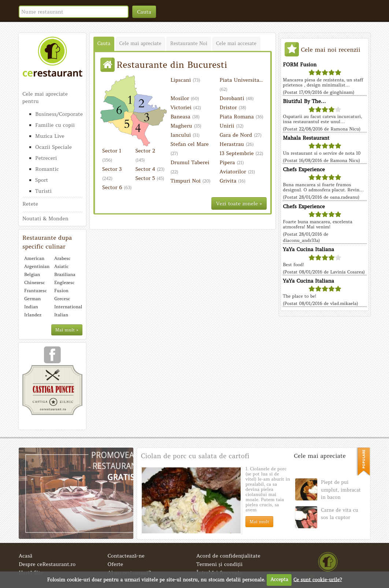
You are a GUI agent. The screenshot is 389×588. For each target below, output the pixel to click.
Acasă (25, 556)
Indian (31, 307)
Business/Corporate (59, 114)
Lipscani (185, 80)
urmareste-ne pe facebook (52, 357)
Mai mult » (67, 330)
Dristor (233, 107)
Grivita (232, 181)
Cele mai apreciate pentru (45, 98)
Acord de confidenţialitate (228, 556)
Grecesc (62, 299)
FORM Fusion (300, 65)
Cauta (144, 12)
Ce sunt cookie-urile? (318, 579)
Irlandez (33, 315)
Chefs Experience (304, 169)
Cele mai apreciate (140, 43)
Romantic (47, 169)
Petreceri (46, 158)
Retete (30, 204)
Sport (42, 180)
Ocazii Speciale (53, 147)
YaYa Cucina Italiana (308, 249)
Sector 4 (150, 169)
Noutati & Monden (45, 218)
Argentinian (37, 266)
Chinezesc (35, 282)
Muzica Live (50, 136)
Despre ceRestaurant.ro (47, 564)
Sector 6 (117, 187)
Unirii (231, 126)
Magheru (186, 126)
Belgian (32, 274)
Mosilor (185, 98)
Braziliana (65, 274)
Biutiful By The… (304, 101)
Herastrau (236, 144)
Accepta (279, 579)
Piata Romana (241, 117)
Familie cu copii (55, 125)
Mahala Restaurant (306, 138)
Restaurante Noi (188, 43)
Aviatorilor (237, 172)
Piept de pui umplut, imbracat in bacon (341, 490)
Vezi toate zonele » (239, 203)
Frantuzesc (36, 291)
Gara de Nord (240, 135)
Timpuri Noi (190, 181)
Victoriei (186, 107)
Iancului (185, 135)
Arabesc (62, 258)
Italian (61, 315)
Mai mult (259, 521)
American (34, 258)
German (32, 299)
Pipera (232, 162)
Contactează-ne (126, 556)
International (67, 307)
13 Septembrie (241, 153)
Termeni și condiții (219, 564)
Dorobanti (236, 98)
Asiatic (61, 266)
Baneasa (185, 117)
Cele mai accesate (236, 43)
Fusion (61, 291)
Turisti (43, 191)
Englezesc (64, 282)
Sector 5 (150, 178)
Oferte (116, 564)
